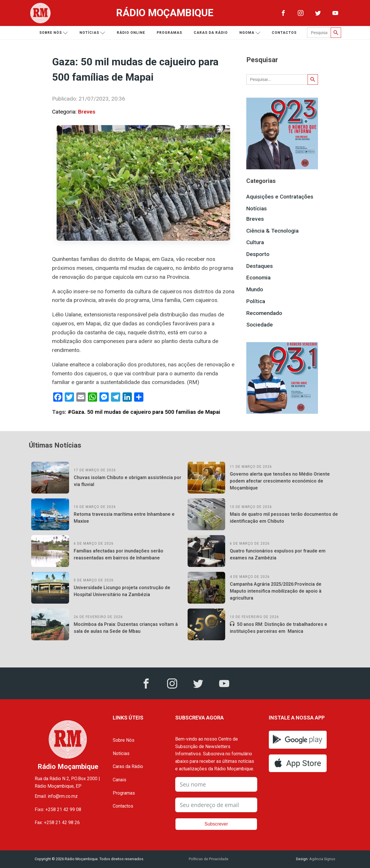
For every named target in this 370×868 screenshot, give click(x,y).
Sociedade (260, 325)
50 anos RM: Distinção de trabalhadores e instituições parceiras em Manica (279, 628)
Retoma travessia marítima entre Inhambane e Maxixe (124, 518)
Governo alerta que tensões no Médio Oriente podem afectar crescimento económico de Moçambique (280, 481)
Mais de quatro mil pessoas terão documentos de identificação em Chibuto (284, 518)
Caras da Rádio (211, 33)
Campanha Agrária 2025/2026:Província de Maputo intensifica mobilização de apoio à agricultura (276, 591)
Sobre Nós (124, 740)
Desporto (258, 254)
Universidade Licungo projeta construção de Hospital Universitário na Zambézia (122, 591)
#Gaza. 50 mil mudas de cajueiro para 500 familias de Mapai (144, 412)
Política (256, 301)
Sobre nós (54, 33)
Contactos (284, 33)
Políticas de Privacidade (209, 859)
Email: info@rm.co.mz (56, 796)
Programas (169, 33)
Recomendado (264, 313)
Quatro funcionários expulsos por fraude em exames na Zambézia (278, 554)
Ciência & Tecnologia (272, 231)
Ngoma (250, 33)
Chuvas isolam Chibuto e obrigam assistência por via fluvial (127, 481)
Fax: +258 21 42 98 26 (57, 822)
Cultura (255, 242)
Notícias (92, 33)
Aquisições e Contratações (280, 197)
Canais (120, 780)
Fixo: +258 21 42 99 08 (58, 809)
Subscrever (216, 824)
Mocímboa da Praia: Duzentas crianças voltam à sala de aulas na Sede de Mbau (126, 628)
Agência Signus (322, 859)
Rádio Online (131, 33)
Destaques (260, 266)
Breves (87, 112)
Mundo (255, 289)
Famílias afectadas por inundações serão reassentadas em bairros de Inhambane (119, 554)
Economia (258, 278)
